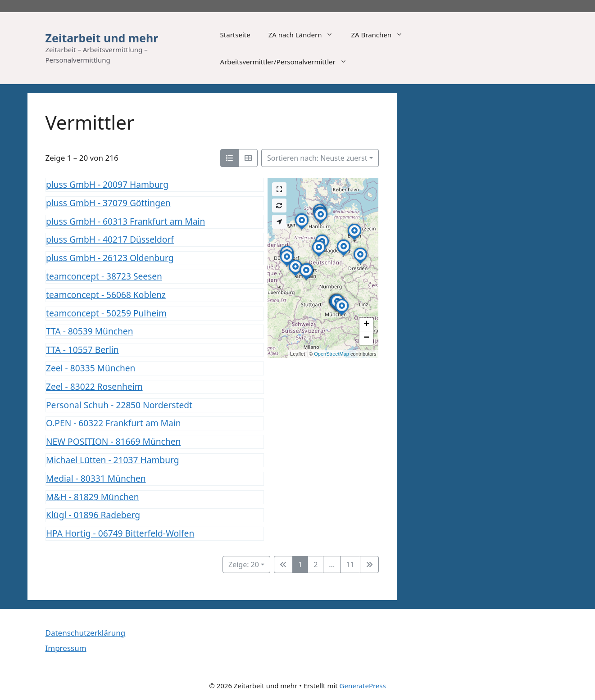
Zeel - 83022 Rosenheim (94, 386)
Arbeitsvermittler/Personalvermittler (288, 62)
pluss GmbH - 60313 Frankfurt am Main (125, 221)
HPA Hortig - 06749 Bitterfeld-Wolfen (120, 533)
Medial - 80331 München (96, 478)
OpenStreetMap (332, 354)
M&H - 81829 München (93, 496)
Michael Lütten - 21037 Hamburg (113, 460)
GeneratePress (363, 686)
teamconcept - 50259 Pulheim (106, 313)
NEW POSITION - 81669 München (113, 441)
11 (350, 565)
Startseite (235, 35)
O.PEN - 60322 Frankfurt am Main (114, 423)
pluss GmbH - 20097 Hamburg (107, 184)
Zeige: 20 (244, 565)
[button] (319, 257)
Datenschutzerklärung (86, 633)
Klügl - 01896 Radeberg (93, 515)
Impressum (66, 648)
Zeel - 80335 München (91, 368)
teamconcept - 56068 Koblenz (106, 294)
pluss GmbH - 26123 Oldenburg (110, 258)
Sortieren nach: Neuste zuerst (317, 158)
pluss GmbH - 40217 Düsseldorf (110, 239)
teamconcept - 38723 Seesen (104, 276)
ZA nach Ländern (305, 35)
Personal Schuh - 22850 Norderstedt (119, 404)
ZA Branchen (381, 35)
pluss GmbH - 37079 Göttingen (108, 202)
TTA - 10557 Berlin (82, 350)
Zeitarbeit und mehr (102, 38)
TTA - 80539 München (90, 331)
